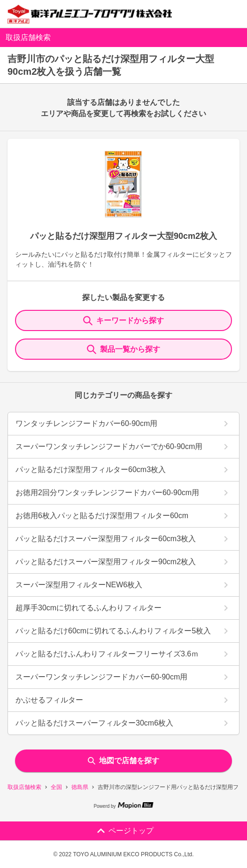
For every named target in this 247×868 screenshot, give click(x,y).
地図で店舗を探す (123, 761)
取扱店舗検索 (24, 787)
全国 (56, 787)
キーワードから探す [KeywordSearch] (123, 321)
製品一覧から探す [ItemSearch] (123, 349)
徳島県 (80, 787)
